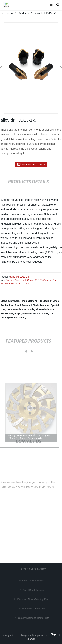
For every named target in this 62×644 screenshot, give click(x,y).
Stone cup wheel (10, 301)
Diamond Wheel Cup (34, 609)
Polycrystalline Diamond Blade (31, 313)
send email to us (31, 164)
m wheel (55, 301)
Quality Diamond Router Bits (34, 618)
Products (24, 13)
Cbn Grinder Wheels (34, 581)
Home (9, 13)
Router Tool (7, 305)
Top (53, 634)
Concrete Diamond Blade (20, 309)
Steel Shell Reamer (34, 590)
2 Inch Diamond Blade (27, 305)
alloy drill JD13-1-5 (20, 277)
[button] (51, 5)
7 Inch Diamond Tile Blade (35, 301)
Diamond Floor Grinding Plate (34, 599)
